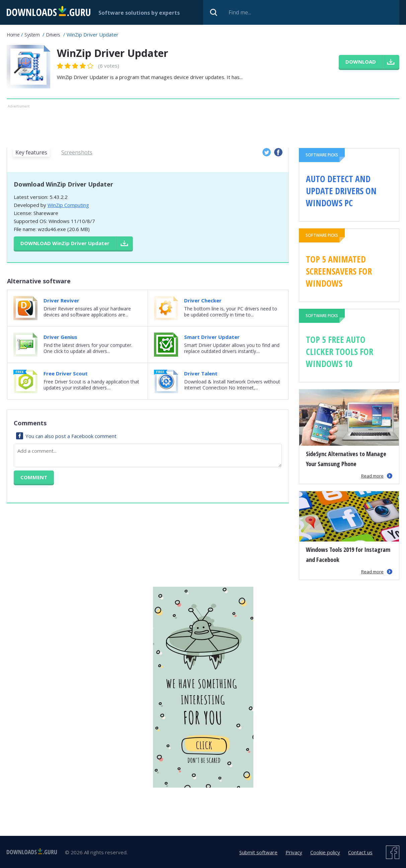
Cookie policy (325, 852)
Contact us (360, 852)
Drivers (53, 35)
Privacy (294, 852)
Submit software (258, 852)
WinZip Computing (68, 205)
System (32, 35)
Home (13, 35)
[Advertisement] (181, 125)
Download (65, 243)
